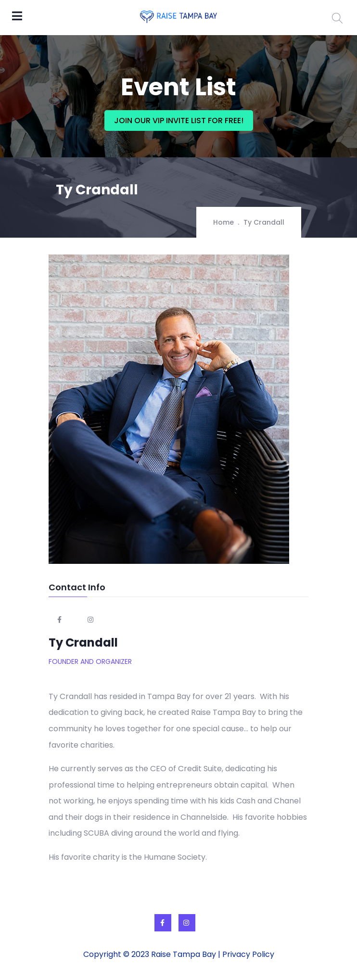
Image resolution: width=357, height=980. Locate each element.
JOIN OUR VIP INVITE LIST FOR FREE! (179, 121)
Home (223, 222)
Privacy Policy (248, 954)
